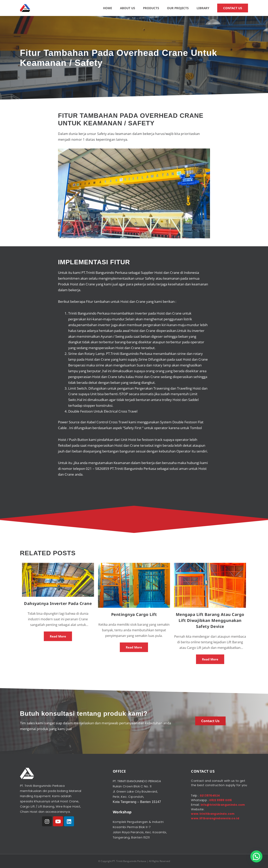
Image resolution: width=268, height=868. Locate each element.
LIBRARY (203, 8)
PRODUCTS (151, 8)
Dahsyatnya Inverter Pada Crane (58, 603)
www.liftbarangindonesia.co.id (217, 822)
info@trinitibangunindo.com (215, 809)
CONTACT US (233, 8)
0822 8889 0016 (221, 800)
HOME (107, 8)
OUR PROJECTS (178, 8)
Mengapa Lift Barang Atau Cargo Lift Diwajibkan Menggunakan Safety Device (210, 620)
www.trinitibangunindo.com (214, 817)
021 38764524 (211, 795)
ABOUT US (127, 8)
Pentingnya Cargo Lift (134, 614)
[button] (256, 856)
